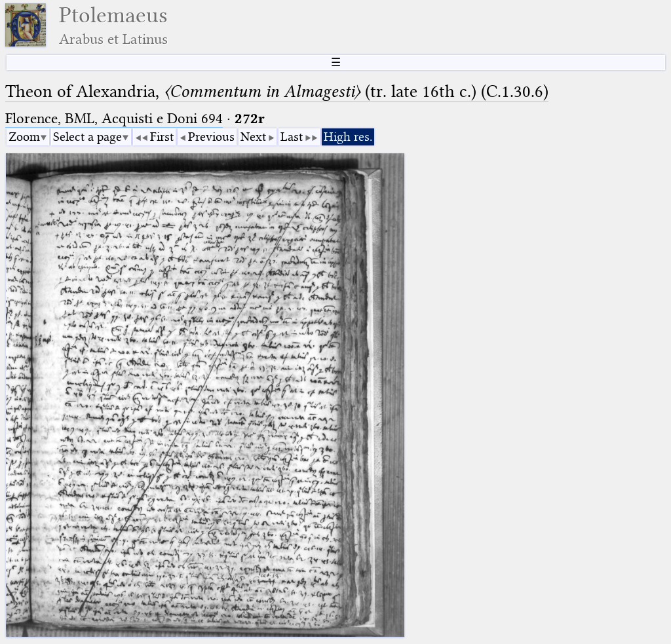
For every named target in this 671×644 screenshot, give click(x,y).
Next (253, 137)
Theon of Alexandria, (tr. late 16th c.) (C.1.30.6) (277, 91)
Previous (211, 137)
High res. (348, 137)
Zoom (24, 137)
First (162, 137)
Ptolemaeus (113, 25)
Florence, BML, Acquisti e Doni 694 (114, 118)
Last (292, 137)
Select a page (87, 137)
